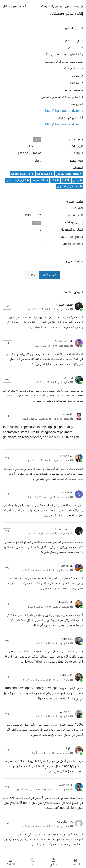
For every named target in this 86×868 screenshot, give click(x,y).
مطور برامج (64, 382)
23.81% (37, 223)
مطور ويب (64, 346)
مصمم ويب (64, 534)
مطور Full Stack (61, 419)
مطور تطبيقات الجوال (59, 790)
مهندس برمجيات (61, 309)
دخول (32, 275)
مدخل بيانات (63, 497)
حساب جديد (49, 275)
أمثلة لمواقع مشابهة (70, 118)
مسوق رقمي (63, 753)
